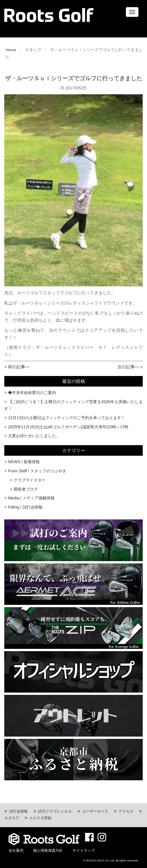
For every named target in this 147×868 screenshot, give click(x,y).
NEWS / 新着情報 (24, 462)
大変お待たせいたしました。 (34, 436)
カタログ (12, 818)
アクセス (126, 811)
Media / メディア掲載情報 (31, 498)
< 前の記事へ (17, 367)
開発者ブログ (26, 489)
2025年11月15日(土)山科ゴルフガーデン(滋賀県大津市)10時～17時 (68, 427)
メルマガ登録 (40, 818)
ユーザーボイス (95, 811)
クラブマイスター (30, 480)
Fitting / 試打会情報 (25, 507)
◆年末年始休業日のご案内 (32, 393)
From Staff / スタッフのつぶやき (37, 471)
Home (11, 50)
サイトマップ (84, 851)
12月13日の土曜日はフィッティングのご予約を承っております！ (67, 418)
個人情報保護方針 (48, 851)
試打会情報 (18, 811)
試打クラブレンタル (55, 811)
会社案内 (16, 851)
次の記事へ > (130, 367)
